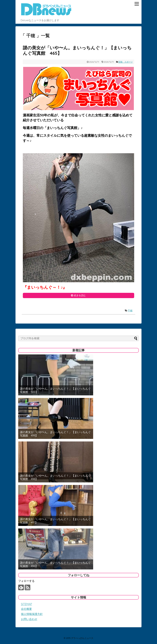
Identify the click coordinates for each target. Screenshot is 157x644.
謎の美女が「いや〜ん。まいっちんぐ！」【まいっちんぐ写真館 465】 (77, 51)
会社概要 (26, 609)
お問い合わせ (29, 619)
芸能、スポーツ (125, 62)
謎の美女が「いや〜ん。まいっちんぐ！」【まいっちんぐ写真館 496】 (55, 564)
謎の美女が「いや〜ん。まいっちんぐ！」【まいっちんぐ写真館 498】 (55, 477)
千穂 (130, 311)
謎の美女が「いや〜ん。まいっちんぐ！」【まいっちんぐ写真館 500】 (55, 390)
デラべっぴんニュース (82, 638)
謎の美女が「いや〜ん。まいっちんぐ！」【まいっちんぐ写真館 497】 (55, 521)
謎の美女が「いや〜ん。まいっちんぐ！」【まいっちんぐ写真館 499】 (55, 434)
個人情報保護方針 (32, 614)
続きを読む (80, 295)
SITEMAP (26, 604)
